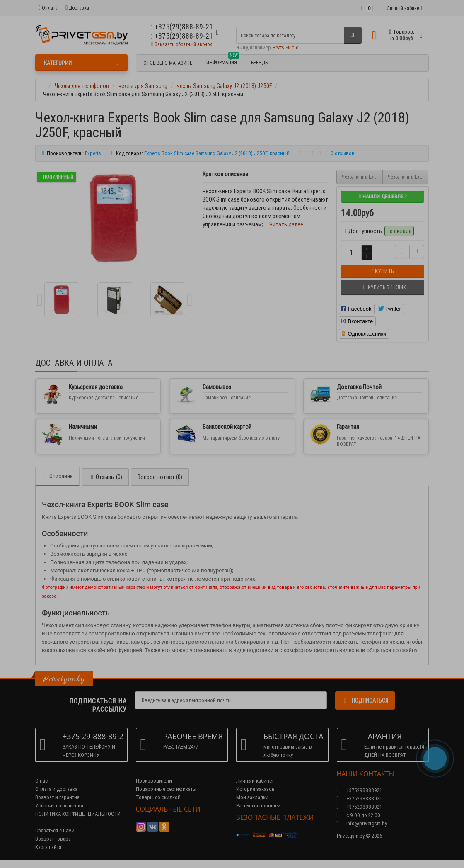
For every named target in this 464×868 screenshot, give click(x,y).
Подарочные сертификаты (166, 789)
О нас (41, 781)
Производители (154, 781)
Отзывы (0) (105, 477)
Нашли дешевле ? (383, 196)
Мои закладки (252, 797)
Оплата (48, 8)
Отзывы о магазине (168, 63)
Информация (223, 61)
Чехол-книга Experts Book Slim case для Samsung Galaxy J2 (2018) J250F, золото (362, 177)
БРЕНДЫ (260, 62)
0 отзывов (343, 153)
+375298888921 (359, 799)
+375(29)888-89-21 (182, 36)
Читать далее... (288, 224)
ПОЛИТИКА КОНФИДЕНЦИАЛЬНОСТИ (78, 814)
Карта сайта (48, 847)
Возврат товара (53, 839)
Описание (57, 476)
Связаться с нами (55, 830)
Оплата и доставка (56, 789)
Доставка (77, 8)
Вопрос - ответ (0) (160, 477)
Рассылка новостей (258, 806)
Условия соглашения (59, 806)
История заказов (255, 789)
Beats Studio (285, 47)
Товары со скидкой (158, 797)
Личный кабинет (255, 781)
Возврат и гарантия (57, 797)
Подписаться (365, 700)
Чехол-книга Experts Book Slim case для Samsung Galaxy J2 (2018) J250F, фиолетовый (408, 177)
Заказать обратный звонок (182, 44)
